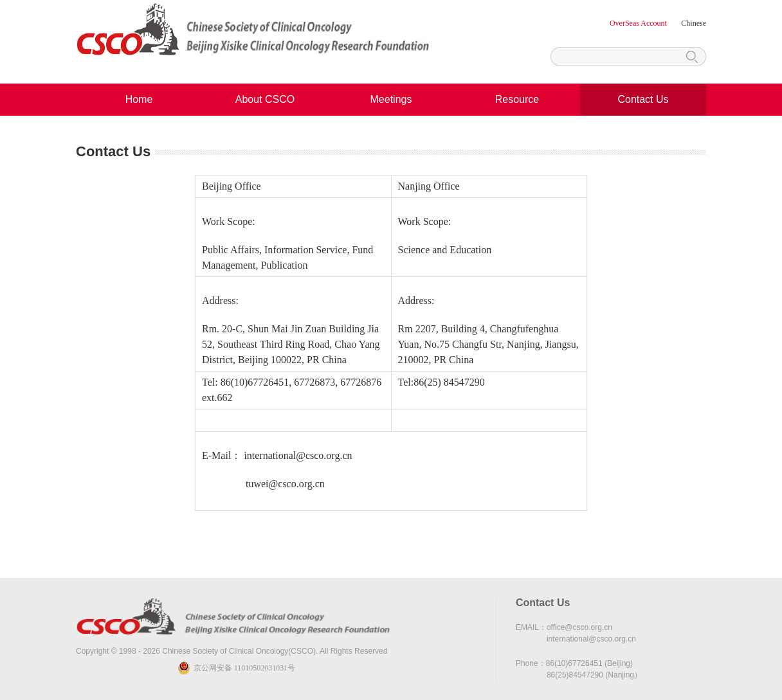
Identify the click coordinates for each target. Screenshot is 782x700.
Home (139, 99)
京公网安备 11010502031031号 (245, 668)
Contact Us (643, 99)
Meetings (391, 99)
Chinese (694, 23)
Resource (517, 99)
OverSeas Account (639, 23)
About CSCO (265, 99)
